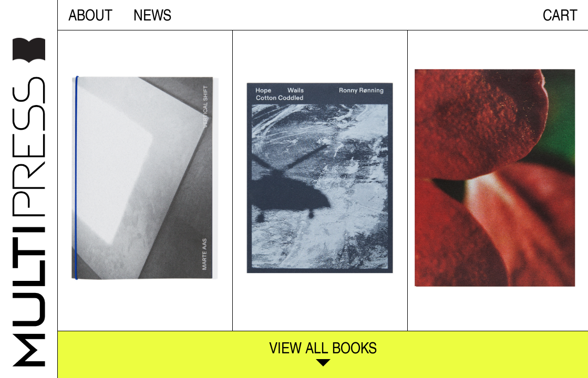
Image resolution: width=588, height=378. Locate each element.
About (90, 15)
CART (560, 15)
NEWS (152, 15)
